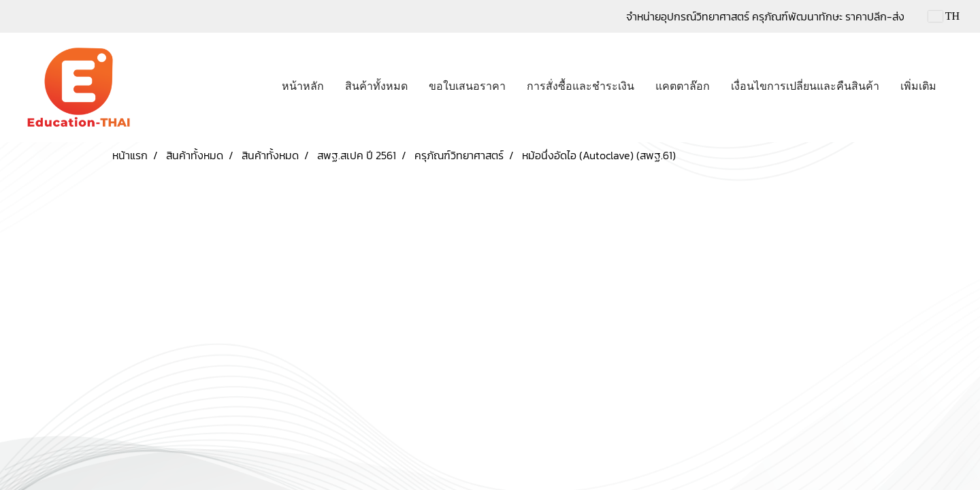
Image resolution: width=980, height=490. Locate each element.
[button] (959, 88)
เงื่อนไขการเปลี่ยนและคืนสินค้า (805, 86)
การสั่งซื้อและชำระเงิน (581, 86)
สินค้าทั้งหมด (376, 86)
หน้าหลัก (303, 86)
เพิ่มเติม (918, 86)
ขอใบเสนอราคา (467, 86)
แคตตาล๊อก (683, 86)
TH (944, 16)
